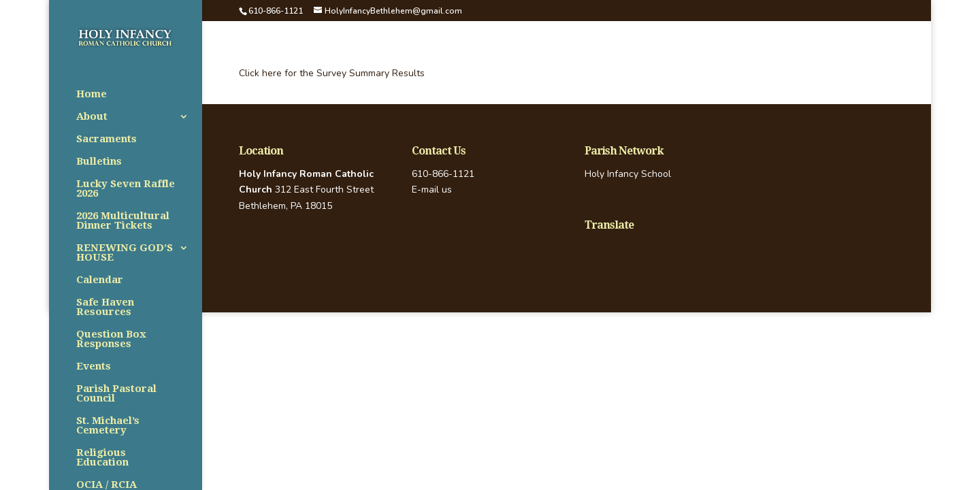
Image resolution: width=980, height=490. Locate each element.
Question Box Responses (111, 340)
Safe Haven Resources (105, 308)
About (92, 117)
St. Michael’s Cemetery (108, 426)
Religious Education (102, 458)
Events (94, 367)
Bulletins (99, 162)
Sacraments (107, 140)
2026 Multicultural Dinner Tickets (123, 221)
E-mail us (432, 190)
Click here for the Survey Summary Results (332, 73)
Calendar (100, 280)
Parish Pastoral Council (116, 394)
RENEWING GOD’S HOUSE (125, 253)
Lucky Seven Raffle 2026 (126, 189)
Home (92, 95)
